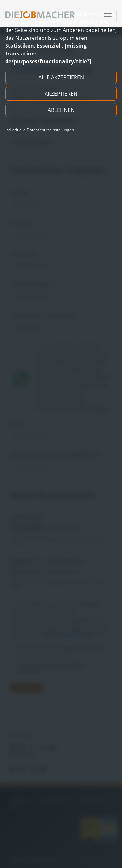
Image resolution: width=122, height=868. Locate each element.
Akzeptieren (61, 94)
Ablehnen (61, 110)
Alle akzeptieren (61, 77)
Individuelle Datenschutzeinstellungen (40, 130)
